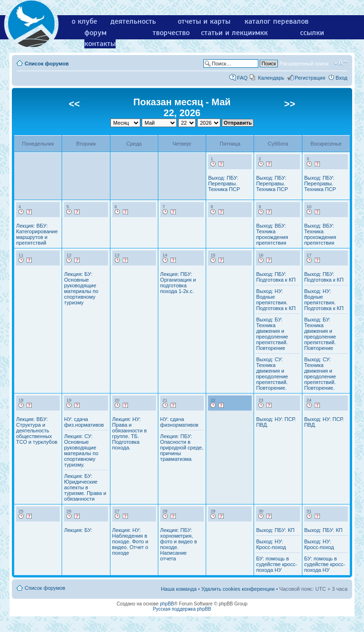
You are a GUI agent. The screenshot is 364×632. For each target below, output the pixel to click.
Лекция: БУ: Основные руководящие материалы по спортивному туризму (81, 288)
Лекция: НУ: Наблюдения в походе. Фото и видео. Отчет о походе (130, 541)
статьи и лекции (229, 33)
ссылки (312, 33)
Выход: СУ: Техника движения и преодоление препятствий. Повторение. (272, 374)
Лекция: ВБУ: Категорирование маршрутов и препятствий (37, 234)
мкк (261, 33)
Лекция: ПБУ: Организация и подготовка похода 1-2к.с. (178, 283)
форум (96, 33)
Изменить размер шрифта (341, 63)
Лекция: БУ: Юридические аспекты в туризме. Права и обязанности (85, 487)
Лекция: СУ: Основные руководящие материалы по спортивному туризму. (81, 450)
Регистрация (310, 78)
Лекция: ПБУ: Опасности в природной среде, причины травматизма (182, 448)
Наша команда (178, 589)
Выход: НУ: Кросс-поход (271, 544)
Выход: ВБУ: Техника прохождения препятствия (272, 234)
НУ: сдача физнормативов (179, 422)
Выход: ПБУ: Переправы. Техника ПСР (224, 183)
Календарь (271, 78)
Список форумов (47, 64)
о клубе (84, 21)
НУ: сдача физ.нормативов (84, 422)
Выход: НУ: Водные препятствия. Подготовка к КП (276, 300)
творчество (171, 33)
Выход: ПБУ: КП (275, 530)
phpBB (167, 604)
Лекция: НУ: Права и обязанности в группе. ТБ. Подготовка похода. (130, 433)
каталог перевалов (277, 21)
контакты (100, 44)
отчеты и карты (204, 21)
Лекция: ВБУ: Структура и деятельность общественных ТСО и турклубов (37, 430)
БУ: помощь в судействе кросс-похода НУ (276, 564)
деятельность (133, 21)
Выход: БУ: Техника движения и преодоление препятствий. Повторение (272, 334)
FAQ (242, 78)
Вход (341, 78)
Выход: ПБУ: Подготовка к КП (276, 277)
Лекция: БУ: (78, 530)
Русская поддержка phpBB (182, 609)
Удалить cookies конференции (238, 589)
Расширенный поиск (304, 64)
